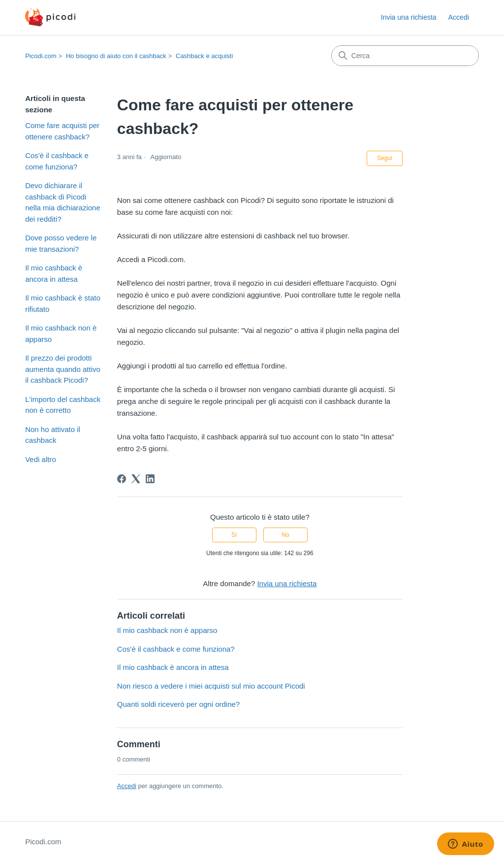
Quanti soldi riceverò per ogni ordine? (178, 704)
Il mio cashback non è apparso (61, 333)
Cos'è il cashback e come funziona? (57, 161)
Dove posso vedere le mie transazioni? (61, 243)
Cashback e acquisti (204, 56)
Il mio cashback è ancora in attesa (54, 273)
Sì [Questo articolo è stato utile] (234, 535)
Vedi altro (41, 459)
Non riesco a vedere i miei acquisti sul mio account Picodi (211, 686)
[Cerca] (405, 56)
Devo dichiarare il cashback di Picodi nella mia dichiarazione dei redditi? (63, 202)
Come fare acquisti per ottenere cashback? (62, 131)
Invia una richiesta (409, 17)
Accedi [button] (459, 17)
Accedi (127, 786)
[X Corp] (136, 479)
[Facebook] (122, 479)
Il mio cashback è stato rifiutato (63, 303)
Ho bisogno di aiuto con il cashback (116, 56)
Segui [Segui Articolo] (385, 158)
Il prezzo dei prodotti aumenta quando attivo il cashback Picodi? (63, 369)
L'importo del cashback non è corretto (63, 405)
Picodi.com (41, 56)
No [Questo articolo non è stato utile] (285, 535)
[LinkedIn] (150, 479)
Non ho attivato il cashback (53, 435)
